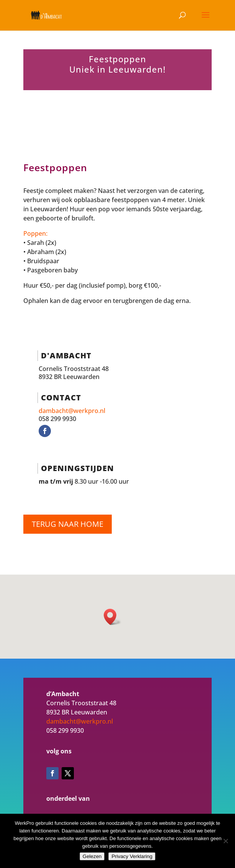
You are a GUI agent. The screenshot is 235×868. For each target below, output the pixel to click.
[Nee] (225, 841)
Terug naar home (68, 524)
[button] (113, 617)
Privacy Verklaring (132, 856)
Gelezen (92, 856)
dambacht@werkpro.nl (72, 411)
